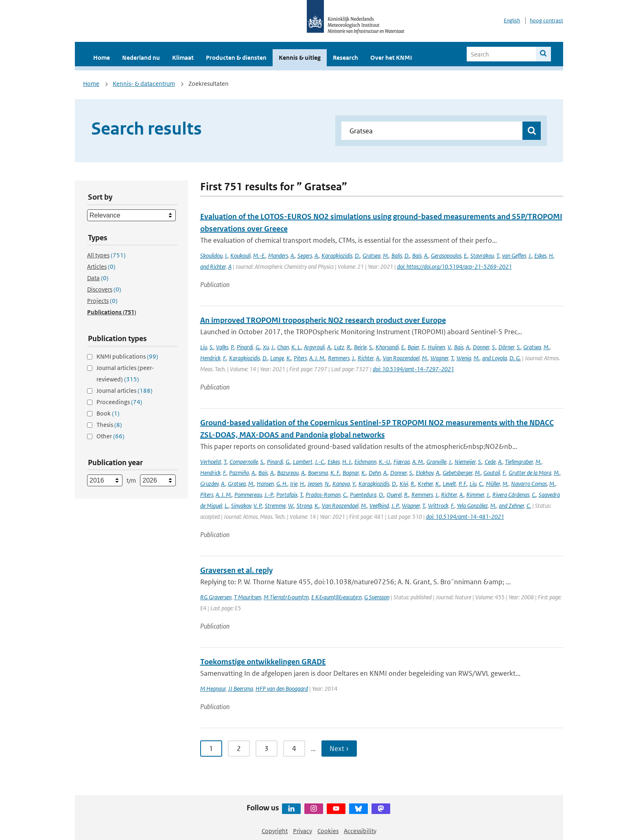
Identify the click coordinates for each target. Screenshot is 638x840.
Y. (354, 484)
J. (530, 256)
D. (357, 256)
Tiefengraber (519, 462)
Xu (266, 347)
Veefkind (379, 506)
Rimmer (475, 495)
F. (423, 347)
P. (233, 347)
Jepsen (315, 484)
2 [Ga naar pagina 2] (239, 749)
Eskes (540, 256)
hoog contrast (546, 21)
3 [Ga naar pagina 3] (267, 749)
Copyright (275, 831)
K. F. (335, 473)
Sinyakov (241, 506)
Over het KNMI (391, 58)
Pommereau (248, 495)
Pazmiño (239, 473)
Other (110, 436)
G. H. (282, 484)
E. (466, 256)
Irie (294, 484)
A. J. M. (317, 358)
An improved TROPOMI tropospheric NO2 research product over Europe (323, 320)
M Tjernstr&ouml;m (286, 597)
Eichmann (365, 462)
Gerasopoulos (446, 256)
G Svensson (377, 597)
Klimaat (183, 58)
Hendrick (210, 358)
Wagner (439, 358)
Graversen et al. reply (236, 570)
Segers (305, 256)
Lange (277, 358)
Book (108, 413)
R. (349, 347)
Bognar (351, 473)
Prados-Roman (323, 495)
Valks (222, 347)
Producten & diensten (236, 58)
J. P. (395, 506)
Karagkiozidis (337, 256)
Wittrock (438, 506)
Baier (413, 347)
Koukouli (240, 256)
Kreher (425, 484)
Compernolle (244, 462)
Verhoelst (211, 462)
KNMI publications (127, 356)
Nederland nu (141, 58)
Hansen (265, 484)
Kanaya (341, 484)
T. (498, 256)
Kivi (404, 484)
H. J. (347, 462)
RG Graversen (216, 597)
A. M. (418, 462)
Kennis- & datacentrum (144, 84)
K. (289, 358)
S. (212, 347)
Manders (278, 256)
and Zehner (511, 506)
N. (327, 484)
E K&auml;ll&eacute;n (336, 597)
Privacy (303, 831)
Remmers (339, 358)
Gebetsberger (458, 473)
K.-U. (385, 462)
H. (303, 484)
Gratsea (371, 256)
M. (386, 256)
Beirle (360, 347)
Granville (436, 462)
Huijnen (436, 347)
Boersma (318, 473)
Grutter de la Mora (530, 473)
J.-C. (320, 462)
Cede (490, 462)
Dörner (506, 347)
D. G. (515, 358)
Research (345, 58)
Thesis (109, 425)
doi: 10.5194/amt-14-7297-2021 (413, 369)
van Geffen (514, 256)
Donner (481, 347)
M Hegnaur (213, 689)
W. (291, 506)
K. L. (296, 347)
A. (293, 256)
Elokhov (425, 473)
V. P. (258, 506)
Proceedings (119, 402)
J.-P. (269, 495)
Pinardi (245, 347)
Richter (366, 358)
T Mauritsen (248, 597)
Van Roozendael (401, 358)
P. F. (463, 484)
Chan (283, 347)
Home (102, 58)
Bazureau (288, 473)
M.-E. (259, 256)
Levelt (449, 484)
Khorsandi (387, 347)
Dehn (375, 473)
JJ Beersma (241, 689)
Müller (493, 484)
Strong (304, 506)
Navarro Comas (529, 484)
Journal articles (125, 391)
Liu (204, 347)
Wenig (464, 358)
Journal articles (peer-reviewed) (125, 373)
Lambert (303, 462)
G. (258, 347)
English (512, 21)
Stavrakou (482, 256)
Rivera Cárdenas (511, 495)
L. (227, 506)
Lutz (339, 347)
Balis (397, 256)
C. (481, 484)
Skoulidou (211, 256)
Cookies (328, 831)
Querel (394, 495)
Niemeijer (465, 462)
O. (381, 495)
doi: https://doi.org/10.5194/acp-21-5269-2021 (454, 267)
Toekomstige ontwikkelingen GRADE (263, 662)
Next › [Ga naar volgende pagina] (339, 749)
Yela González (472, 506)
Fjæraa (402, 462)
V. (450, 347)
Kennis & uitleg (300, 58)
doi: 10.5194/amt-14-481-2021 (465, 517)
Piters (300, 358)
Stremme (275, 506)
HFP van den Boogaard (282, 689)
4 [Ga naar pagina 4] (294, 749)
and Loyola (495, 358)
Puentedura (363, 495)
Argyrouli (314, 347)
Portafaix (287, 495)
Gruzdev (209, 484)
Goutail (492, 473)
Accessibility (360, 831)
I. (226, 256)
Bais (417, 256)
